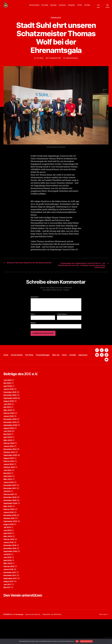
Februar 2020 (9, 532)
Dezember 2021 (10, 508)
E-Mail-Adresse (62, 318)
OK (77, 641)
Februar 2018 (9, 589)
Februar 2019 (9, 562)
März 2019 (8, 559)
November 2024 (11, 445)
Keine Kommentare (72, 61)
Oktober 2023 (10, 475)
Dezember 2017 (10, 595)
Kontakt (83, 368)
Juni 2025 (8, 427)
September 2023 (11, 478)
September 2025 (11, 420)
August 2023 (9, 481)
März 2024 (8, 463)
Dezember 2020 (11, 520)
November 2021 (10, 511)
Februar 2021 (9, 517)
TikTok (80, 6)
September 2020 (11, 526)
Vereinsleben (56, 20)
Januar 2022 (9, 505)
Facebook (62, 6)
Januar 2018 (9, 592)
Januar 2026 (9, 412)
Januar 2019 (9, 565)
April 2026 (8, 408)
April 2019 (8, 556)
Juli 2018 (8, 577)
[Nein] (110, 641)
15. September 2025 (54, 61)
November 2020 (11, 523)
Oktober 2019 (10, 541)
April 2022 (8, 499)
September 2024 (11, 448)
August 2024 (9, 451)
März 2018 (8, 586)
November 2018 (11, 571)
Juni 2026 (8, 402)
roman (41, 61)
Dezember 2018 (10, 568)
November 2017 (10, 598)
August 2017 (9, 604)
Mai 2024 (8, 457)
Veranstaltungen (49, 368)
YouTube (87, 6)
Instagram (72, 6)
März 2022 (8, 502)
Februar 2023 (9, 484)
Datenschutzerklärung (86, 641)
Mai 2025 (8, 430)
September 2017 (11, 601)
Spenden (53, 6)
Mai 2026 (8, 406)
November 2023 (11, 472)
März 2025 (8, 433)
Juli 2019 (8, 550)
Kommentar (35, 301)
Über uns (64, 368)
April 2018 (8, 583)
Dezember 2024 (11, 442)
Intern (74, 368)
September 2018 (11, 574)
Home (6, 368)
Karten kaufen (34, 6)
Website (33, 326)
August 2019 (9, 547)
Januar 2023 (9, 487)
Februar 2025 (9, 436)
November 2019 (11, 538)
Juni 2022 (8, 493)
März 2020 (8, 529)
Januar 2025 (9, 439)
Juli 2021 (8, 514)
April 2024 (8, 460)
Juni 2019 (8, 553)
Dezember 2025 (11, 414)
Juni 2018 (8, 580)
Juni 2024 (8, 454)
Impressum (95, 368)
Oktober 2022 (10, 490)
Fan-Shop (45, 6)
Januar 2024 (9, 469)
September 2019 (11, 544)
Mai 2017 (7, 610)
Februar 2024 (9, 466)
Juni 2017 (8, 607)
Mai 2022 (8, 496)
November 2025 (11, 418)
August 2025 (9, 424)
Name (33, 318)
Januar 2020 (9, 535)
